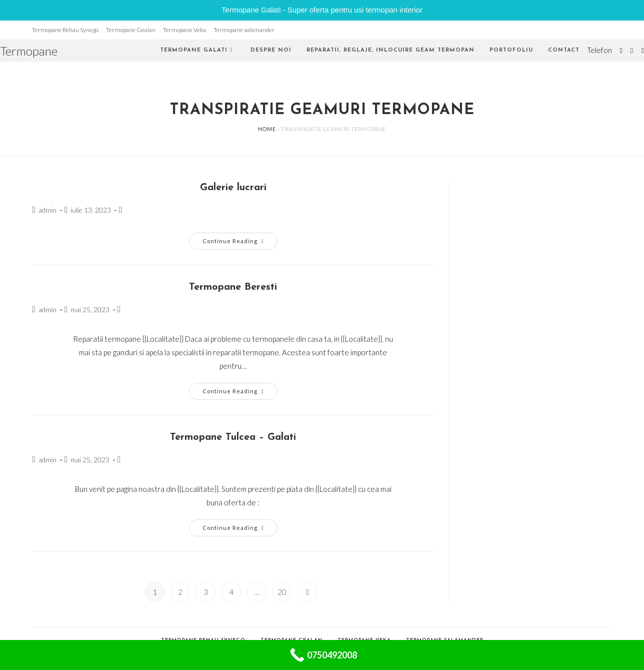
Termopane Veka (184, 30)
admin (47, 210)
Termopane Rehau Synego (65, 30)
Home (267, 129)
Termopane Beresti (233, 287)
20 (282, 592)
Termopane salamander (244, 30)
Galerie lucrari (233, 188)
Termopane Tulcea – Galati (233, 437)
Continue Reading (240, 243)
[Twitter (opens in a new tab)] (621, 51)
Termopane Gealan (131, 30)
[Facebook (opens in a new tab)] (632, 51)
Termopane (29, 51)
